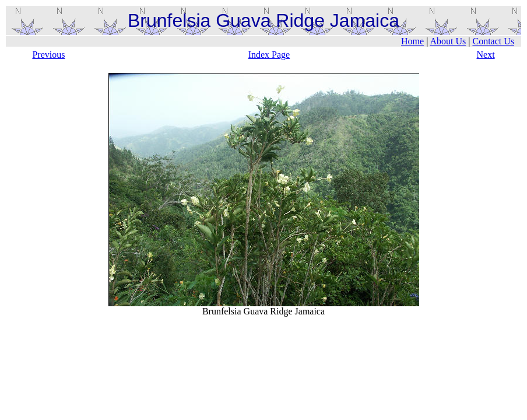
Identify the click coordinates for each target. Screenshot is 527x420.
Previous (48, 55)
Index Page (269, 55)
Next (485, 55)
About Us (448, 41)
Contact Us (493, 41)
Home (412, 41)
